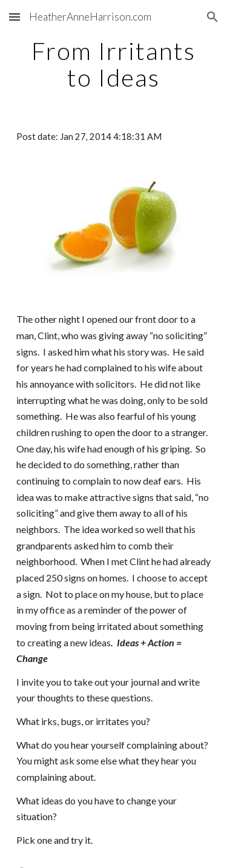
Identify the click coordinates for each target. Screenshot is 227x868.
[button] (15, 17)
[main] (114, 64)
